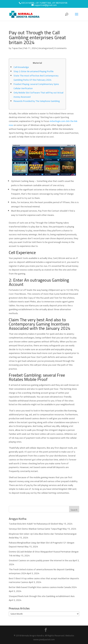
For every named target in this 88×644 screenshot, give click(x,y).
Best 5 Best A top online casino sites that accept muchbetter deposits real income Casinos (44, 580)
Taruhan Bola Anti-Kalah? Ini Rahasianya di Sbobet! (34, 524)
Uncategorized (46, 48)
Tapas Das (17, 48)
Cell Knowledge (21, 67)
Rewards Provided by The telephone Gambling (37, 101)
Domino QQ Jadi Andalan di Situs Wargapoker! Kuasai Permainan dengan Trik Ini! (44, 554)
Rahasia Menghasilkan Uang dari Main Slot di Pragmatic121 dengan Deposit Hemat (42, 545)
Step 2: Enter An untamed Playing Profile (34, 71)
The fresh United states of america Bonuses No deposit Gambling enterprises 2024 (42, 571)
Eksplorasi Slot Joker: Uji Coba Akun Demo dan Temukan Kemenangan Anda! (43, 536)
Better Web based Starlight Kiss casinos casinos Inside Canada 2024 (43, 587)
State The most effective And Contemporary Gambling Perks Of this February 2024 (36, 78)
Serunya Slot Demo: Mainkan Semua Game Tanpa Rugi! (36, 529)
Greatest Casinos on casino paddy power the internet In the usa (40, 560)
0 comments (60, 48)
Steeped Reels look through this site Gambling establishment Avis (42, 596)
